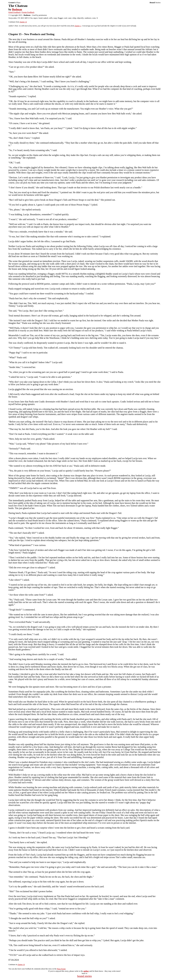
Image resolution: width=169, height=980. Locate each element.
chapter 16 (21, 965)
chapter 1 (78, 26)
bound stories (85, 976)
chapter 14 (23, 22)
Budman (17, 9)
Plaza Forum (61, 969)
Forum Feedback (28, 12)
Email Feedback (14, 12)
